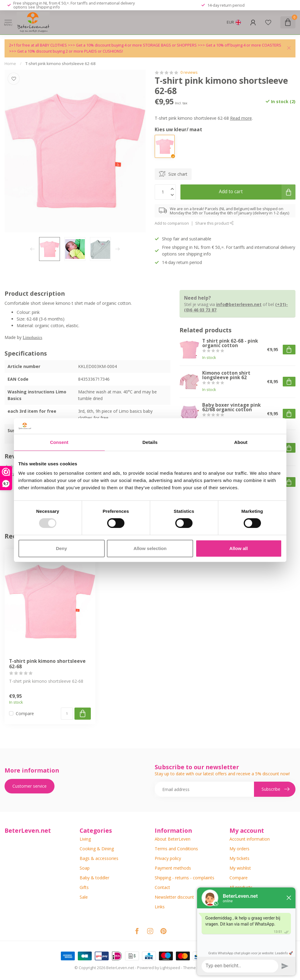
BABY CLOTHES (54, 45)
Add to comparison (172, 223)
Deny (62, 548)
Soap (85, 868)
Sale (84, 897)
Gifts (84, 887)
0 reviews (189, 72)
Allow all (239, 548)
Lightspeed (170, 968)
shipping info (48, 7)
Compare (25, 713)
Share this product (214, 223)
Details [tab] (150, 442)
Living (85, 839)
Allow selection (150, 548)
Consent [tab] (59, 442)
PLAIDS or (93, 51)
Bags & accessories (99, 858)
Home (10, 63)
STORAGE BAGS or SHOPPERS (170, 45)
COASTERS (272, 45)
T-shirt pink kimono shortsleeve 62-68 (61, 63)
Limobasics (33, 337)
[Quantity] (67, 714)
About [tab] (241, 442)
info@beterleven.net (239, 304)
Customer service (30, 786)
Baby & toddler (94, 878)
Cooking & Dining (97, 849)
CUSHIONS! (113, 51)
